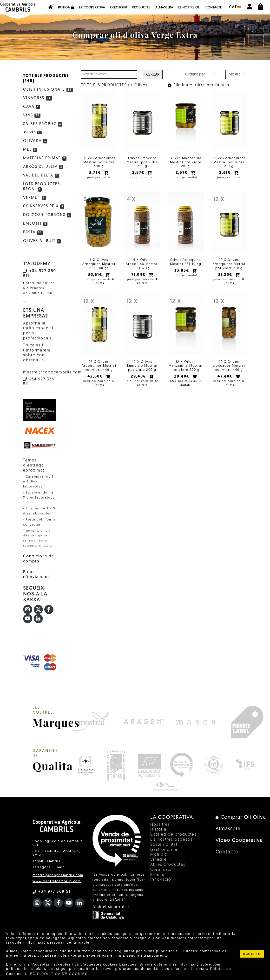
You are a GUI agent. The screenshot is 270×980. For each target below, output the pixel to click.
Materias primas (45, 158)
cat (235, 7)
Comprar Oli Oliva (241, 818)
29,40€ (139, 377)
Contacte (214, 8)
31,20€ (226, 275)
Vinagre (158, 860)
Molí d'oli (160, 855)
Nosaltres (160, 825)
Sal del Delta (41, 176)
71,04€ (139, 275)
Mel (30, 150)
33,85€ (182, 271)
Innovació (161, 880)
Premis (157, 875)
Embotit (35, 224)
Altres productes (168, 865)
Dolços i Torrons (47, 215)
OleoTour (119, 8)
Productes (141, 8)
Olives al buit (42, 241)
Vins (32, 115)
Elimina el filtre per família (198, 85)
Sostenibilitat (164, 845)
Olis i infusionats (48, 90)
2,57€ (139, 173)
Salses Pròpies (43, 124)
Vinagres (38, 98)
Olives (141, 85)
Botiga (66, 7)
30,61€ (96, 275)
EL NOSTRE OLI (189, 8)
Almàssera (164, 8)
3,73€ (95, 173)
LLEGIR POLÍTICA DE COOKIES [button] (56, 974)
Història (158, 830)
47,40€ (226, 377)
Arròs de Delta (43, 167)
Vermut (35, 198)
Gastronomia (164, 850)
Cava (32, 107)
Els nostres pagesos (171, 840)
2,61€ (226, 173)
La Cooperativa (92, 8)
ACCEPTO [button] (252, 954)
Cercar (153, 75)
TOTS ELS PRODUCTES (104, 85)
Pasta (33, 232)
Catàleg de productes (173, 835)
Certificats (161, 870)
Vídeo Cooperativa (239, 841)
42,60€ (96, 377)
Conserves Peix (44, 206)
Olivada (35, 141)
